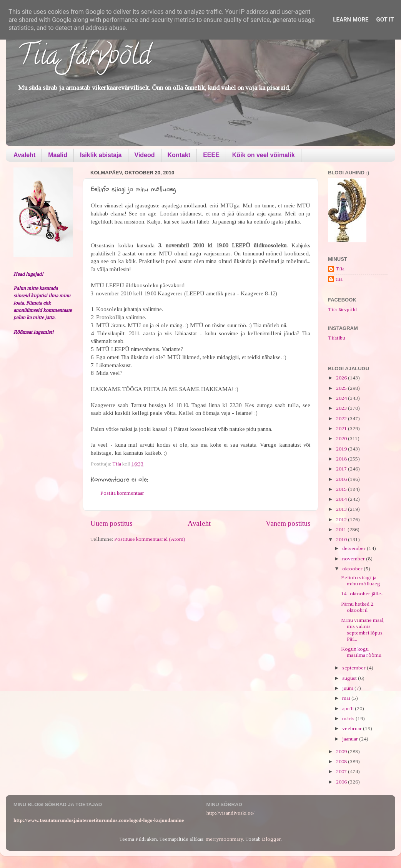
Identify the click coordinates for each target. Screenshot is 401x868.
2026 (342, 378)
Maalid (58, 155)
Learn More (351, 20)
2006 (342, 782)
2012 (342, 519)
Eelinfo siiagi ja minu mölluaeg (361, 581)
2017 (342, 469)
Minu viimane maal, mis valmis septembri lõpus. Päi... (363, 629)
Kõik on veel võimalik (264, 155)
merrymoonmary (224, 839)
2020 (342, 438)
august (350, 678)
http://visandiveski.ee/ (230, 813)
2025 (342, 388)
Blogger (271, 839)
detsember (354, 548)
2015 (342, 489)
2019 (342, 449)
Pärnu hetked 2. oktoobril (358, 607)
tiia (339, 279)
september (354, 668)
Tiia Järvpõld (84, 58)
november (354, 559)
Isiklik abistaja (101, 155)
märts (349, 718)
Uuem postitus (111, 523)
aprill (349, 708)
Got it (385, 20)
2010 (342, 539)
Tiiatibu (337, 338)
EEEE (211, 155)
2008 (342, 761)
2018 (342, 459)
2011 (342, 529)
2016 (342, 479)
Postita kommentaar (122, 493)
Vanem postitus (288, 523)
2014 (342, 499)
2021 (342, 428)
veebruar (353, 728)
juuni (348, 688)
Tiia (340, 269)
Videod (145, 155)
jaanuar (351, 739)
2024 (342, 398)
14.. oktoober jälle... (363, 594)
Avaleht (24, 155)
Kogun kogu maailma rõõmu (361, 652)
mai (347, 698)
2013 (342, 509)
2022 (342, 418)
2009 (342, 751)
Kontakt (179, 155)
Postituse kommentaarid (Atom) (150, 539)
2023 (342, 408)
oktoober (353, 569)
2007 (342, 771)
